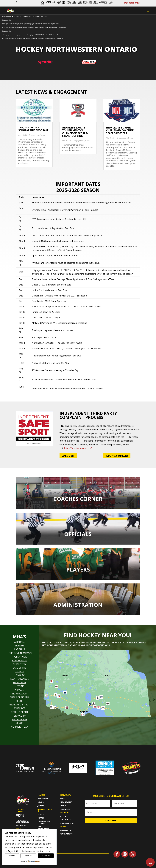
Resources (21, 826)
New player (43, 799)
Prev (40, 3)
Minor (41, 802)
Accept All (46, 856)
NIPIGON (19, 690)
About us (64, 813)
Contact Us (65, 820)
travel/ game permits (44, 822)
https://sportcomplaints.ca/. (78, 448)
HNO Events (65, 830)
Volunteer (65, 809)
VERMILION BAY (20, 727)
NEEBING (19, 686)
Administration (45, 810)
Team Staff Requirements (22, 821)
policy (41, 814)
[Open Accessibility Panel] (150, 862)
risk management (44, 828)
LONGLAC (20, 675)
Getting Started (20, 816)
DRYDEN (19, 646)
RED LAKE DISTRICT (20, 705)
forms (41, 818)
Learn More (68, 456)
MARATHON (19, 683)
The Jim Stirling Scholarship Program (33, 129)
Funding (64, 806)
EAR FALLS (20, 649)
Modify (12, 856)
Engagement (34, 135)
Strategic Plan (67, 823)
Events (63, 827)
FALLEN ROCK (20, 657)
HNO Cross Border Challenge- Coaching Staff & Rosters (120, 130)
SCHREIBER (19, 708)
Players (41, 795)
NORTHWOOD (19, 694)
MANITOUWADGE (19, 679)
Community (65, 795)
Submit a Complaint (117, 456)
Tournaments (67, 834)
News (42, 135)
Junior (41, 806)
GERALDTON (19, 664)
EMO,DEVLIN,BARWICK (20, 653)
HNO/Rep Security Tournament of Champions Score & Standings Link (75, 132)
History (63, 816)
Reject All (28, 856)
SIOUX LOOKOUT (19, 712)
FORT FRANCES (20, 660)
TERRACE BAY (19, 716)
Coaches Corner (20, 811)
